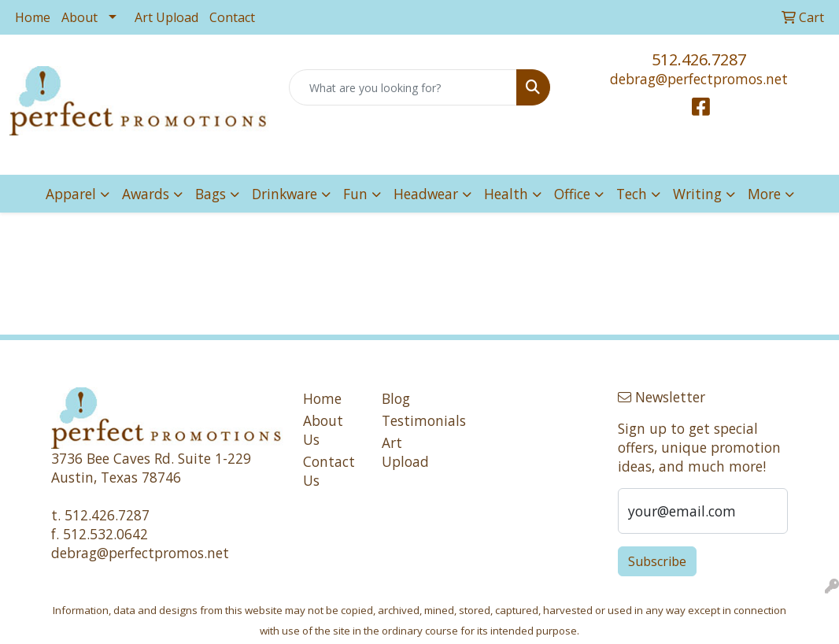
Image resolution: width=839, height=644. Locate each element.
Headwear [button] (426, 194)
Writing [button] (697, 194)
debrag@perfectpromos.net (699, 79)
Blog (396, 398)
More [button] (764, 194)
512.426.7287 (699, 59)
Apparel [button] (71, 194)
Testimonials (412, 420)
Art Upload (166, 17)
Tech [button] (632, 194)
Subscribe (657, 561)
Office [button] (572, 194)
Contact (232, 17)
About (79, 17)
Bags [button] (211, 194)
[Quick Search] (403, 87)
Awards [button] (146, 194)
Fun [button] (355, 194)
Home (33, 17)
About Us (323, 430)
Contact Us (329, 471)
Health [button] (506, 194)
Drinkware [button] (285, 194)
